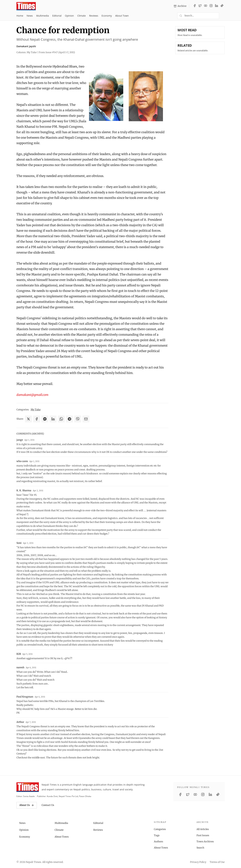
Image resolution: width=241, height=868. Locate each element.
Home (20, 16)
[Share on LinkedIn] (53, 419)
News (30, 16)
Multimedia (43, 16)
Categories (160, 829)
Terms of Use (217, 862)
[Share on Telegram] (69, 419)
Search (200, 848)
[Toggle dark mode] (223, 16)
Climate (81, 16)
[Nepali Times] (28, 787)
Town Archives (205, 841)
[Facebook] (195, 6)
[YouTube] (206, 6)
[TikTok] (222, 6)
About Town (122, 16)
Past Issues (203, 835)
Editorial (57, 16)
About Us (27, 805)
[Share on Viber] (78, 419)
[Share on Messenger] (45, 419)
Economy (107, 16)
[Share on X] (28, 419)
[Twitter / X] (200, 6)
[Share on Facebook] (37, 419)
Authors (158, 841)
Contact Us (48, 805)
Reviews (94, 16)
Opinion (69, 16)
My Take (36, 410)
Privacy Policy (198, 862)
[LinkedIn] (217, 6)
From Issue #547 (57, 52)
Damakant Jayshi (26, 46)
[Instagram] (211, 6)
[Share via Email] (86, 419)
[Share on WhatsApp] (61, 419)
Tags (157, 835)
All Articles (203, 829)
